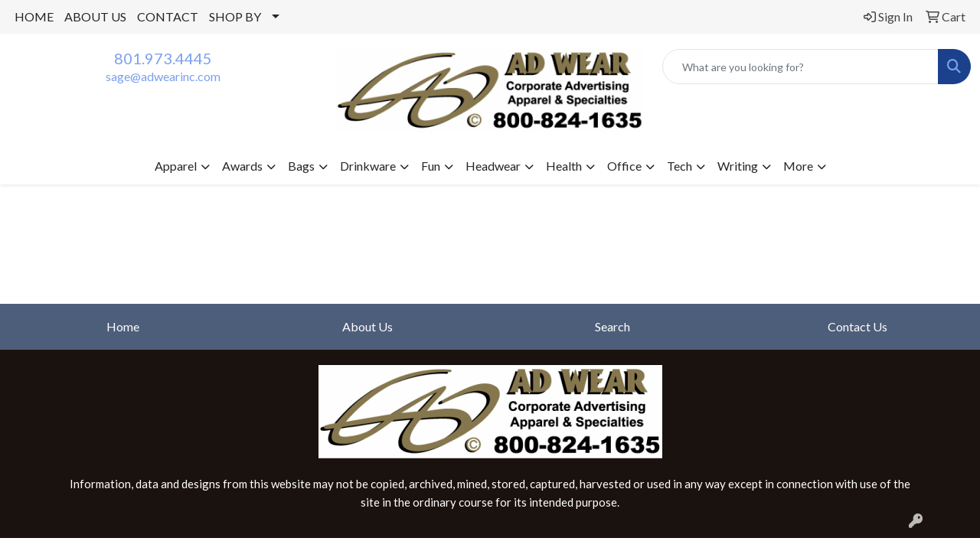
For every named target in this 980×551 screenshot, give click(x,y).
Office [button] (624, 166)
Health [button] (564, 166)
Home (123, 326)
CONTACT (168, 16)
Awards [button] (242, 166)
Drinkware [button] (368, 166)
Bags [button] (301, 166)
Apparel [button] (176, 166)
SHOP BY (235, 16)
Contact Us (857, 326)
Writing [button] (738, 166)
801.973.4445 (163, 58)
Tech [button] (679, 166)
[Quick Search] (800, 67)
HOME (34, 16)
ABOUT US (95, 16)
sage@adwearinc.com (163, 76)
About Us (367, 326)
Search (612, 326)
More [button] (798, 166)
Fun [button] (431, 166)
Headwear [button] (493, 166)
